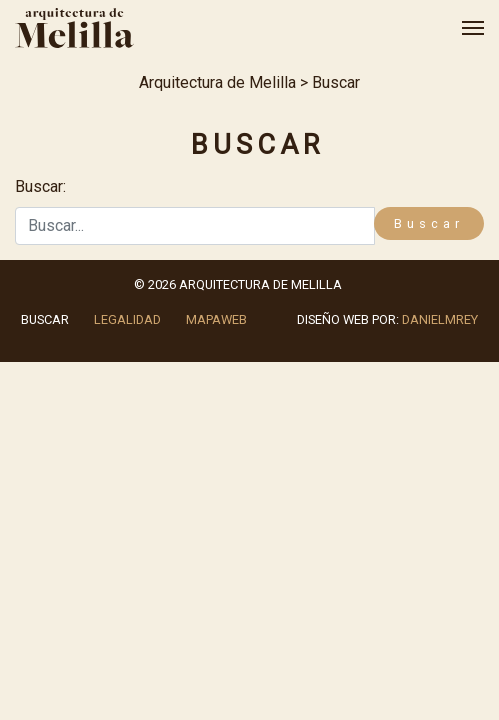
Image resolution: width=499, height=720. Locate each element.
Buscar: (40, 186)
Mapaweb (216, 319)
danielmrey (440, 319)
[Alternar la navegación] (467, 28)
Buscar (45, 319)
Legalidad (127, 319)
